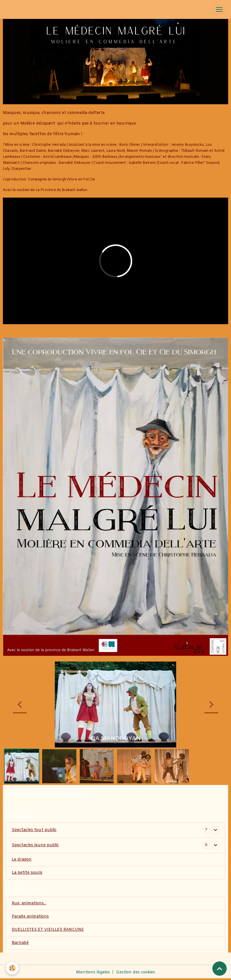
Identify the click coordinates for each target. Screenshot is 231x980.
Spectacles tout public (34, 830)
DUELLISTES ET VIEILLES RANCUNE (48, 930)
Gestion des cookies (135, 972)
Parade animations (30, 917)
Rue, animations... (29, 903)
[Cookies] (12, 968)
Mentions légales (93, 972)
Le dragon (22, 860)
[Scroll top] (220, 969)
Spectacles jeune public (35, 845)
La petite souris (27, 873)
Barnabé (20, 943)
